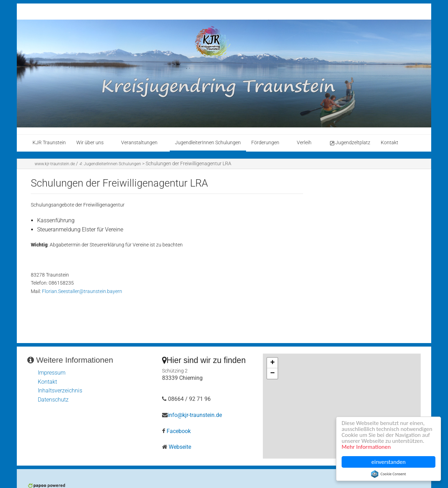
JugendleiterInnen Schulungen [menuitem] (208, 143)
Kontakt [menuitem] (390, 143)
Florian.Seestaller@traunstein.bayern (82, 291)
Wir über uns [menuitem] (90, 143)
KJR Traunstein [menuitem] (49, 143)
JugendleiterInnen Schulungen (110, 164)
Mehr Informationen (366, 447)
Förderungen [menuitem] (265, 143)
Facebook (179, 431)
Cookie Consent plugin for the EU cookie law (388, 474)
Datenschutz (53, 400)
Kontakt (47, 382)
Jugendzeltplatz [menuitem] (350, 143)
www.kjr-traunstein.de (55, 164)
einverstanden (388, 462)
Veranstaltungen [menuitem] (139, 143)
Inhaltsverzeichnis (60, 391)
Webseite (180, 447)
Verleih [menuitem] (304, 143)
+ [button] (272, 363)
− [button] (272, 374)
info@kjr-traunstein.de (195, 415)
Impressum (52, 373)
